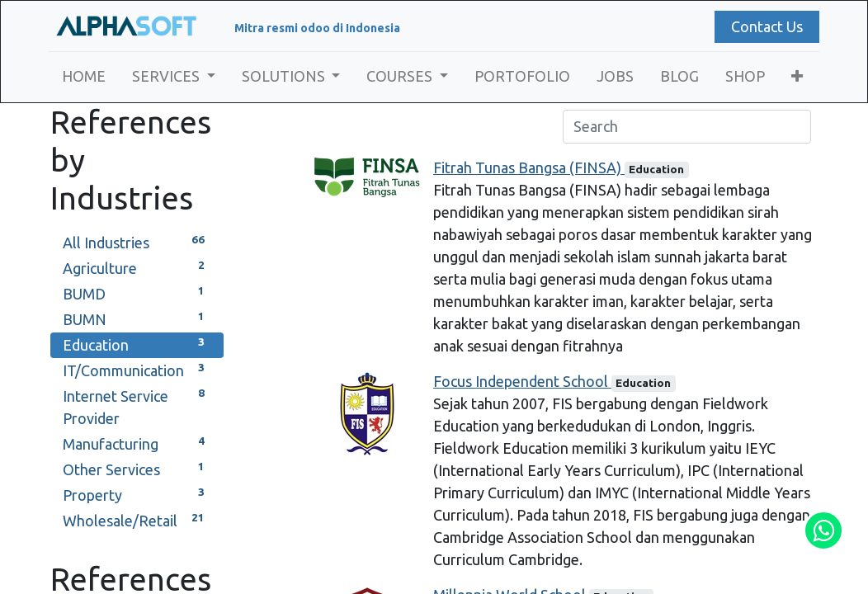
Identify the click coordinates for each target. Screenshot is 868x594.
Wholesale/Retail (137, 519)
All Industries (137, 241)
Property (137, 494)
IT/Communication (137, 369)
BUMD (137, 292)
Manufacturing (137, 443)
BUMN (137, 318)
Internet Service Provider (137, 406)
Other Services (137, 468)
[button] (799, 76)
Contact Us (765, 26)
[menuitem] (85, 76)
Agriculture (137, 267)
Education (137, 344)
